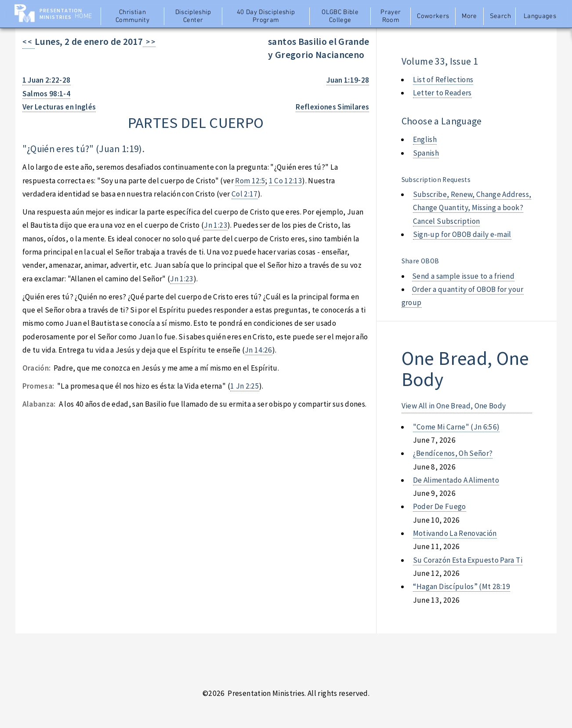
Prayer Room (391, 16)
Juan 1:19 (119, 149)
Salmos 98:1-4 (47, 94)
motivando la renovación (455, 533)
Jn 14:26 (259, 350)
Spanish (426, 153)
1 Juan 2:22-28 (47, 80)
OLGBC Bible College (340, 16)
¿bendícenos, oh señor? (453, 453)
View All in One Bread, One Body (454, 406)
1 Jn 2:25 (245, 386)
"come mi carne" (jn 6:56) (456, 427)
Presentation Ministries (61, 14)
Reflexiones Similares (332, 107)
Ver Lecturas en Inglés (59, 107)
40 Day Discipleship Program (266, 16)
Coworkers (433, 16)
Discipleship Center (193, 16)
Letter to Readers (442, 93)
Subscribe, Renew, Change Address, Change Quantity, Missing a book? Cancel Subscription (472, 208)
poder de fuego (440, 506)
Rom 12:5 (250, 181)
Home (83, 16)
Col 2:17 (245, 194)
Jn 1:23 (215, 225)
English (425, 139)
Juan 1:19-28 (348, 80)
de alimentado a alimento (456, 480)
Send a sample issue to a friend (463, 276)
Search (500, 16)
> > (149, 42)
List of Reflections (443, 80)
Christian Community (132, 16)
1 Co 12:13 (286, 181)
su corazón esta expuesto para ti (468, 560)
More (469, 16)
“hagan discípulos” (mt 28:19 (462, 586)
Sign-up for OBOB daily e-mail (462, 234)
